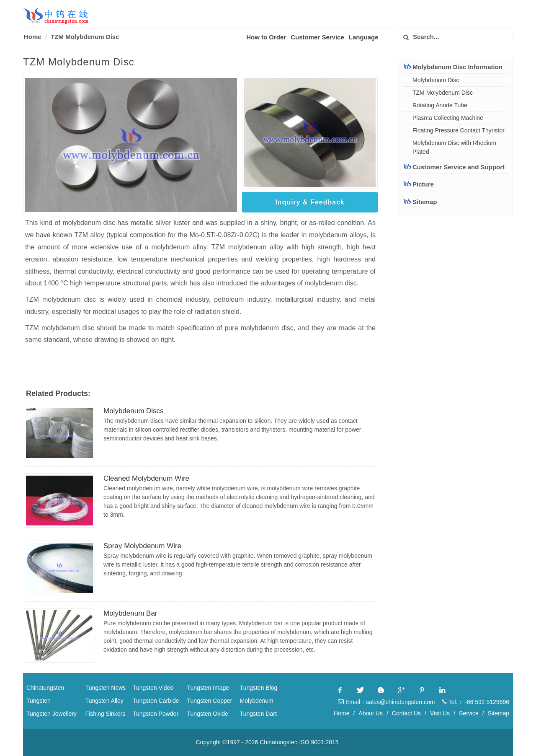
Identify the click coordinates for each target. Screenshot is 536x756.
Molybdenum (257, 701)
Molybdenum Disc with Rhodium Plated (454, 147)
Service (469, 713)
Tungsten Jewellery (52, 714)
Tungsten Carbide (156, 701)
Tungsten (39, 701)
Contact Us (406, 713)
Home (33, 37)
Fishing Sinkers (106, 714)
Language (364, 37)
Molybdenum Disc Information (453, 67)
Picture (419, 184)
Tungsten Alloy (104, 701)
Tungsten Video (153, 688)
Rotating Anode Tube (440, 105)
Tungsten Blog (259, 688)
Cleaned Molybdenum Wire (146, 478)
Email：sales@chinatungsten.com (386, 702)
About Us (371, 713)
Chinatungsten (45, 688)
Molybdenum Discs (134, 411)
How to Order (266, 37)
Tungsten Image (208, 688)
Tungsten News (106, 688)
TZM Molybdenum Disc (85, 37)
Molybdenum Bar (130, 613)
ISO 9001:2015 (319, 742)
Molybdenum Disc (436, 80)
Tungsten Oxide (208, 714)
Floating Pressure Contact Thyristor (459, 130)
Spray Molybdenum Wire (142, 546)
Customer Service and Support (454, 167)
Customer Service (317, 37)
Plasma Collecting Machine (448, 118)
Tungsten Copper (210, 701)
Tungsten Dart (258, 714)
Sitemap (420, 202)
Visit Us (440, 713)
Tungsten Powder (156, 714)
